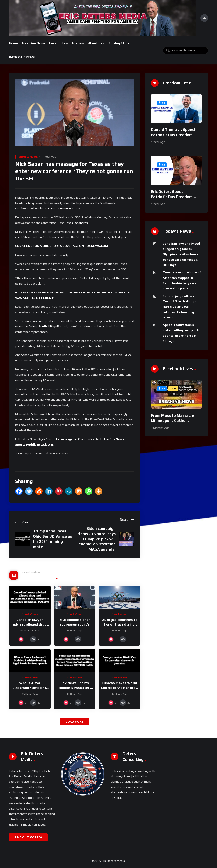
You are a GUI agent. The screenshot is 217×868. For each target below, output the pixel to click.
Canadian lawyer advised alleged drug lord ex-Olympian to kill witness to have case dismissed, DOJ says (181, 254)
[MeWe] (69, 491)
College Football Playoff (44, 326)
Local (53, 43)
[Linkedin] (49, 491)
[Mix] (79, 491)
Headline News (34, 43)
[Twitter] (29, 491)
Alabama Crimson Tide (59, 208)
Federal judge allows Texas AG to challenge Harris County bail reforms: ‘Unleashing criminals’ (179, 307)
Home (13, 43)
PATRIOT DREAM (22, 57)
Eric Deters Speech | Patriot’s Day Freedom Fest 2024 (172, 197)
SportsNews (29, 156)
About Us (95, 43)
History (78, 43)
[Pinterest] (59, 491)
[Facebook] (19, 491)
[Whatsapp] (89, 491)
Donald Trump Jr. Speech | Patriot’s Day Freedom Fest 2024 (175, 135)
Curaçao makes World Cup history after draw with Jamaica (120, 688)
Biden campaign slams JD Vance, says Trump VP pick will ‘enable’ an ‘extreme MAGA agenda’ (97, 539)
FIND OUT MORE (28, 837)
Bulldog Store (119, 43)
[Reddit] (39, 491)
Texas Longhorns (76, 223)
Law (65, 43)
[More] (99, 491)
